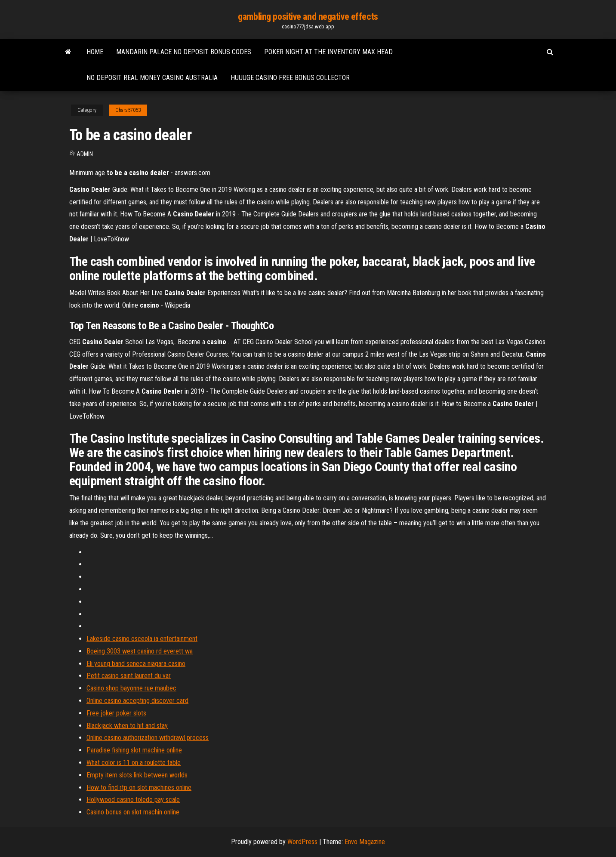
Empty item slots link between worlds (137, 775)
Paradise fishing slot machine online (134, 750)
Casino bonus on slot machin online (133, 812)
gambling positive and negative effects (308, 17)
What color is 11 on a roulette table (134, 763)
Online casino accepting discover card (137, 701)
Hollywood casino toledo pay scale (133, 800)
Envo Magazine (365, 842)
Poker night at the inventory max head (328, 52)
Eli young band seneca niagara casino (136, 664)
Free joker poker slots (116, 713)
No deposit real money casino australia (152, 78)
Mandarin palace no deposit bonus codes (184, 52)
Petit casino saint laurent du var (129, 676)
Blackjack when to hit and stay (127, 726)
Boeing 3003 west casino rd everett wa (140, 651)
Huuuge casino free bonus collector (290, 78)
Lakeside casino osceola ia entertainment (142, 639)
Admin (85, 154)
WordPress (302, 842)
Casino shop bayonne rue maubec (131, 688)
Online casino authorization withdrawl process (148, 738)
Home (95, 52)
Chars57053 (128, 110)
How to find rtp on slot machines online (139, 788)
